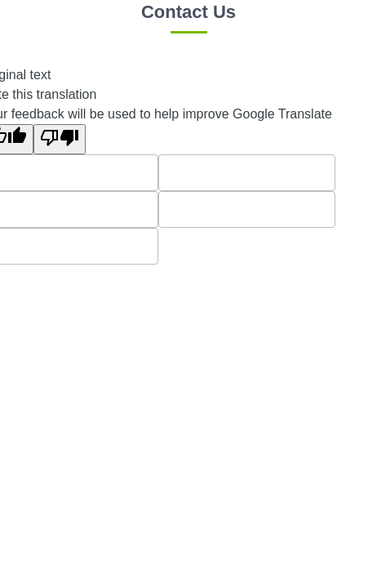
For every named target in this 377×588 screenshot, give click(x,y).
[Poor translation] (60, 139)
